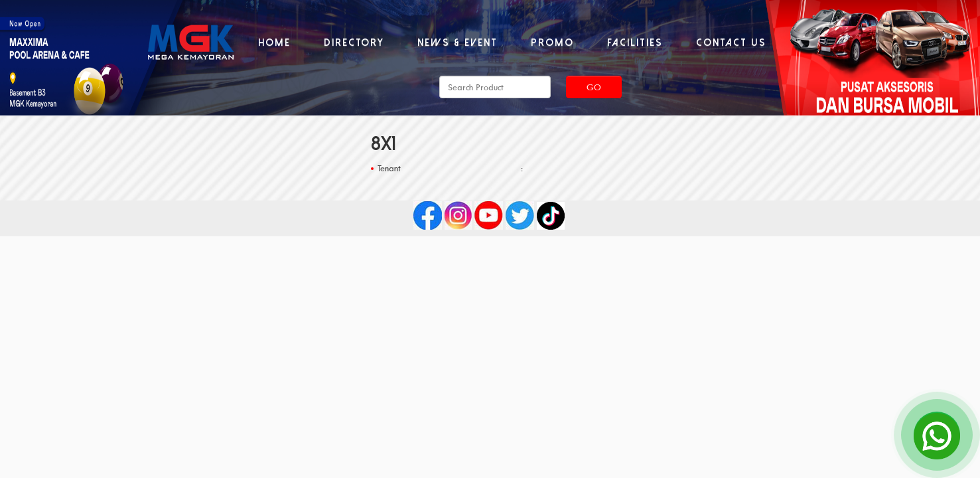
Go (594, 87)
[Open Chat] (937, 435)
